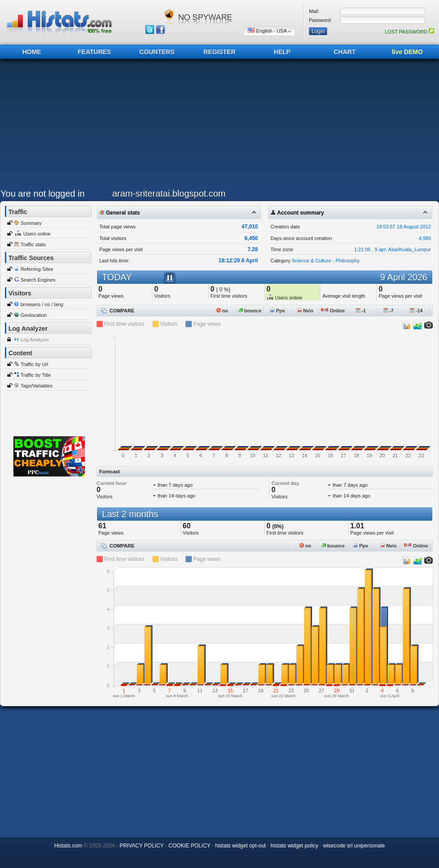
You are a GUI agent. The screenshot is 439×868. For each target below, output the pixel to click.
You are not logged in (42, 194)
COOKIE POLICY (190, 846)
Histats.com (68, 846)
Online (333, 311)
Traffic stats (33, 244)
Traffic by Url (34, 364)
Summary (31, 223)
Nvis (305, 311)
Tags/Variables (36, 386)
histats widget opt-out (240, 846)
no (222, 311)
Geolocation (34, 315)
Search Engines (38, 280)
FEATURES (94, 52)
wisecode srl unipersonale (354, 846)
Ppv (277, 311)
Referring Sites (37, 269)
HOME (32, 52)
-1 (361, 311)
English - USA (269, 31)
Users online (37, 234)
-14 (416, 311)
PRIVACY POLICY (141, 846)
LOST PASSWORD (409, 32)
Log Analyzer (35, 340)
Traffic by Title (36, 375)
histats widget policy (294, 846)
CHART (345, 52)
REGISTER (219, 52)
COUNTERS (157, 52)
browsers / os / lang (42, 304)
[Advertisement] (148, 126)
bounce (250, 311)
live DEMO (407, 52)
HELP (282, 52)
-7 (389, 311)
